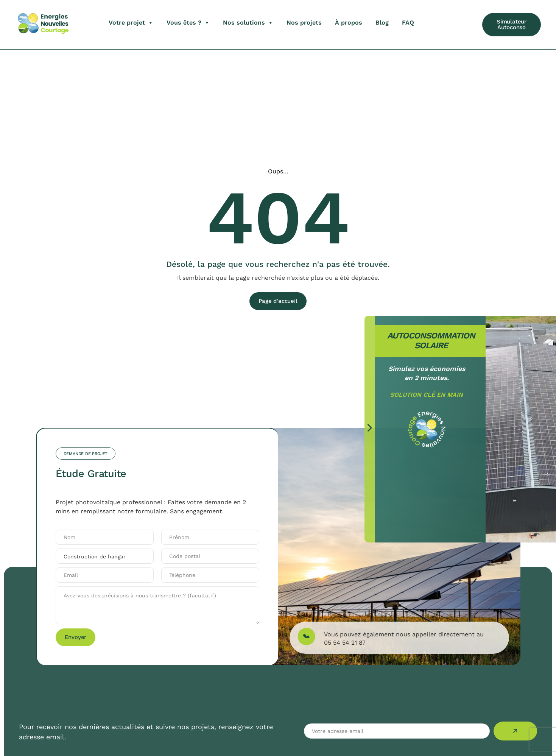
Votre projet (131, 23)
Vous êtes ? (188, 23)
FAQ (408, 23)
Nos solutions (248, 23)
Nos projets (304, 23)
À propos (349, 23)
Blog (382, 23)
